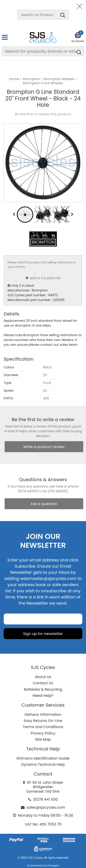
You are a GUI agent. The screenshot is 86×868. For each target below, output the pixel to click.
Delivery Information (43, 715)
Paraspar (53, 865)
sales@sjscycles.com (46, 807)
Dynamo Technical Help (43, 764)
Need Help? (43, 696)
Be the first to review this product (43, 114)
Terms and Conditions (43, 727)
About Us (43, 677)
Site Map (43, 739)
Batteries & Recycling (43, 689)
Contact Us (43, 683)
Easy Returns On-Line (43, 721)
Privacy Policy (43, 733)
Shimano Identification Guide (43, 758)
